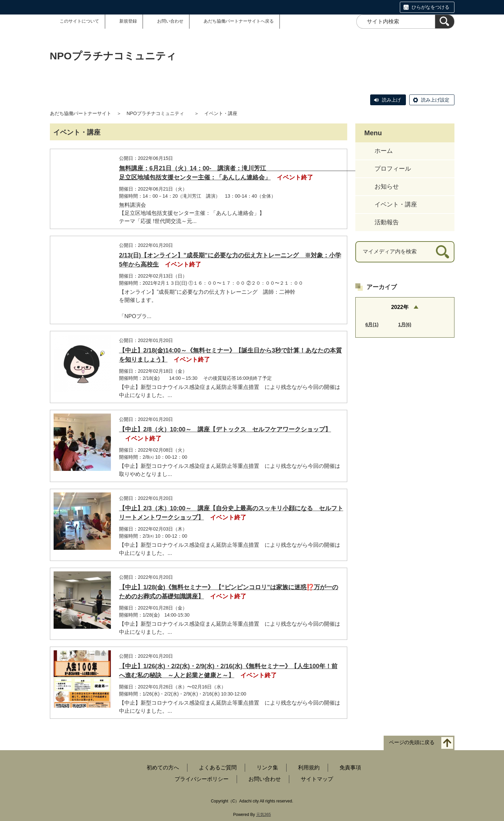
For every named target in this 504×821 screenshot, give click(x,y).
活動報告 (387, 222)
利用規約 (309, 768)
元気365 (264, 815)
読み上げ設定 (435, 100)
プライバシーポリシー (202, 779)
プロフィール (393, 169)
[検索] (445, 22)
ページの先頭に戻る (412, 743)
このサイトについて (79, 21)
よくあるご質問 (218, 768)
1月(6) (405, 324)
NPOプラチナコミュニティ (158, 113)
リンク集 (267, 768)
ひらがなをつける (431, 7)
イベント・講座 (396, 204)
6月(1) (372, 324)
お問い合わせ (170, 21)
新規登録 (128, 21)
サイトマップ (317, 779)
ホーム (384, 151)
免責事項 (350, 768)
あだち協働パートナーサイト (81, 113)
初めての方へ (163, 768)
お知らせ (387, 187)
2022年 (400, 307)
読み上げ (391, 100)
